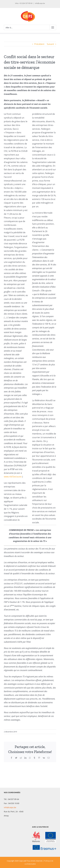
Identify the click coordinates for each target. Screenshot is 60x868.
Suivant (50, 44)
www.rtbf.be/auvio (13, 477)
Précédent (39, 44)
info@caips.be (40, 3)
